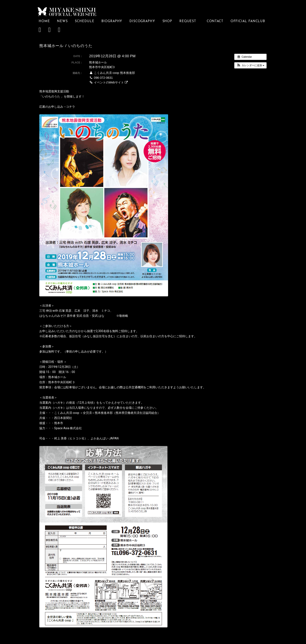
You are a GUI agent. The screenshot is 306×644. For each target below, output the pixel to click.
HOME (44, 21)
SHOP (167, 21)
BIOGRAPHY (112, 21)
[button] (250, 65)
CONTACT (215, 21)
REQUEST (189, 21)
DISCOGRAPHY (142, 21)
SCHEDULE (84, 21)
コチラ (71, 107)
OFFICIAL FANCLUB (248, 21)
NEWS (62, 21)
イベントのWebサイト (108, 82)
